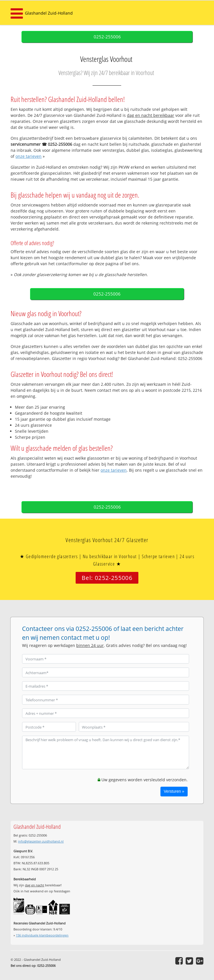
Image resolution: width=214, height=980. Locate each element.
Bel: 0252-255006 (107, 578)
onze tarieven (29, 156)
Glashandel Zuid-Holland (49, 13)
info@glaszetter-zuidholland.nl (41, 841)
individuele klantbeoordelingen (42, 935)
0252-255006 (107, 37)
